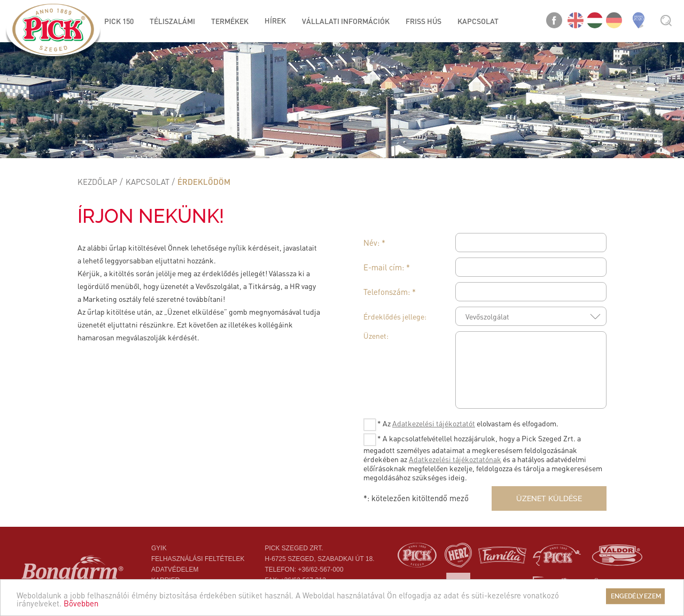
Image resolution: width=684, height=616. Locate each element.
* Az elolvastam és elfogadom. (461, 424)
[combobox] (531, 316)
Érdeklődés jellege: (395, 316)
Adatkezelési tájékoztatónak (455, 459)
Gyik (159, 548)
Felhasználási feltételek (198, 559)
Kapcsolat (147, 182)
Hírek (275, 20)
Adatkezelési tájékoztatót (434, 423)
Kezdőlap (97, 182)
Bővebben (81, 603)
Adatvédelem (175, 570)
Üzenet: (376, 336)
